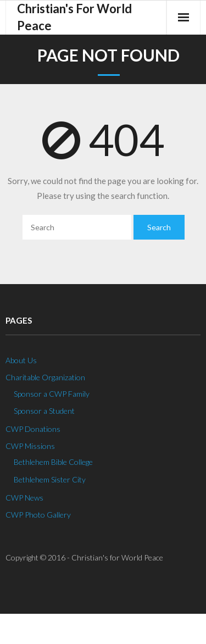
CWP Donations (33, 429)
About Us (21, 360)
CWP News (24, 498)
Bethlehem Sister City (50, 479)
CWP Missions (30, 446)
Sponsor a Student (44, 411)
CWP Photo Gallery (38, 515)
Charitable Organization (45, 377)
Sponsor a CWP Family (52, 394)
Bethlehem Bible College (53, 462)
